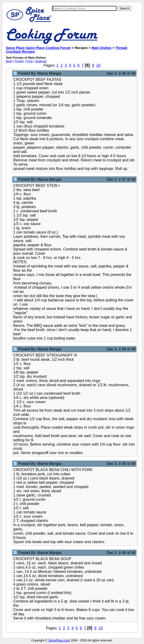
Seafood (41, 61)
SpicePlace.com (59, 640)
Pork (30, 61)
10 (98, 65)
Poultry (19, 61)
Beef (9, 61)
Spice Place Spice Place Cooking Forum (38, 48)
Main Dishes (101, 48)
